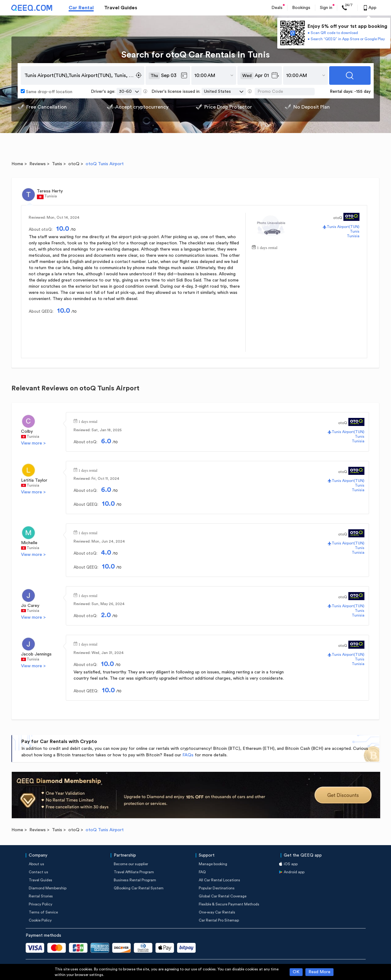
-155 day (362, 92)
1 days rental (267, 247)
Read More (319, 972)
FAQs (188, 755)
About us (36, 864)
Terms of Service (43, 912)
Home (17, 164)
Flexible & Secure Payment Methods (229, 904)
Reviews (38, 164)
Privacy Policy (40, 904)
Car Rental (81, 8)
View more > (33, 443)
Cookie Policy (40, 920)
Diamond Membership (48, 888)
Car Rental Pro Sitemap (219, 920)
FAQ (202, 872)
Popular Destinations (217, 888)
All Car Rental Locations (219, 880)
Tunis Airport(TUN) (343, 227)
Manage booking (213, 864)
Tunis (57, 164)
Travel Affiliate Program (134, 872)
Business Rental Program (135, 880)
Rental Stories (41, 896)
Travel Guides (121, 8)
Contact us (38, 872)
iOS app (291, 864)
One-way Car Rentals (217, 912)
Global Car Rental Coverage (223, 896)
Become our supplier (131, 864)
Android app (294, 872)
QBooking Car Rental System (139, 888)
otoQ (74, 164)
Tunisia (353, 236)
